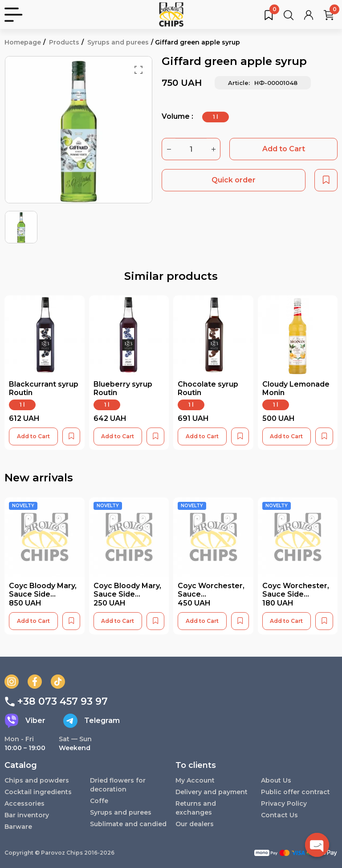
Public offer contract (295, 792)
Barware (18, 827)
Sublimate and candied (128, 824)
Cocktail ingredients (38, 792)
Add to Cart (284, 149)
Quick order (234, 180)
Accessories (24, 803)
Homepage (23, 42)
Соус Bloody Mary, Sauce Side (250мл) (127, 594)
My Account (195, 780)
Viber (25, 721)
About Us (276, 780)
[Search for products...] (289, 15)
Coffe (99, 801)
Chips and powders (37, 780)
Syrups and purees (118, 42)
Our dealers (195, 824)
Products (64, 42)
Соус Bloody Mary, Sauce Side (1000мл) (43, 594)
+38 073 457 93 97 (56, 702)
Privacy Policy (284, 803)
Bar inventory (27, 815)
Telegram (92, 721)
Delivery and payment (212, 792)
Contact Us (279, 815)
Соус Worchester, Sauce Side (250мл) (296, 594)
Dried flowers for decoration (118, 785)
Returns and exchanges (196, 808)
